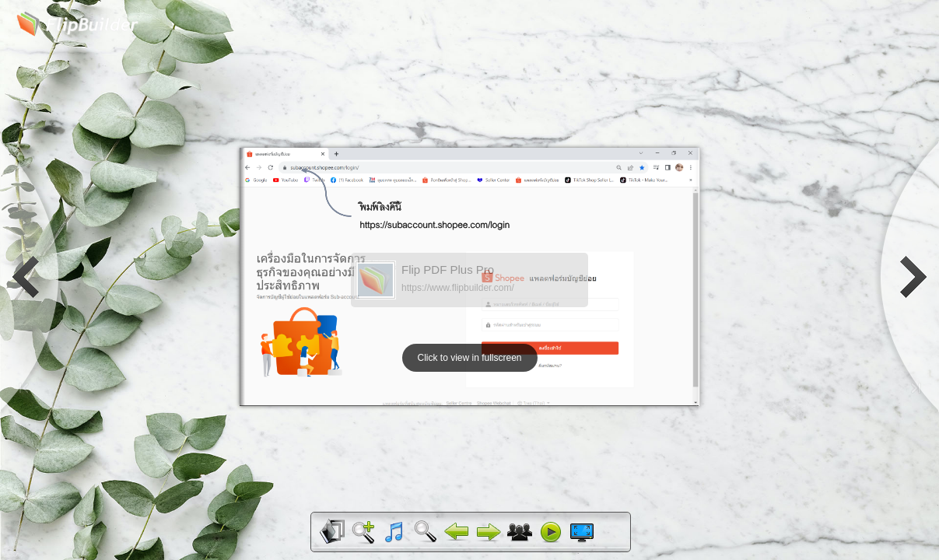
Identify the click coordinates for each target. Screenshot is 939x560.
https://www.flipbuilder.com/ (458, 288)
